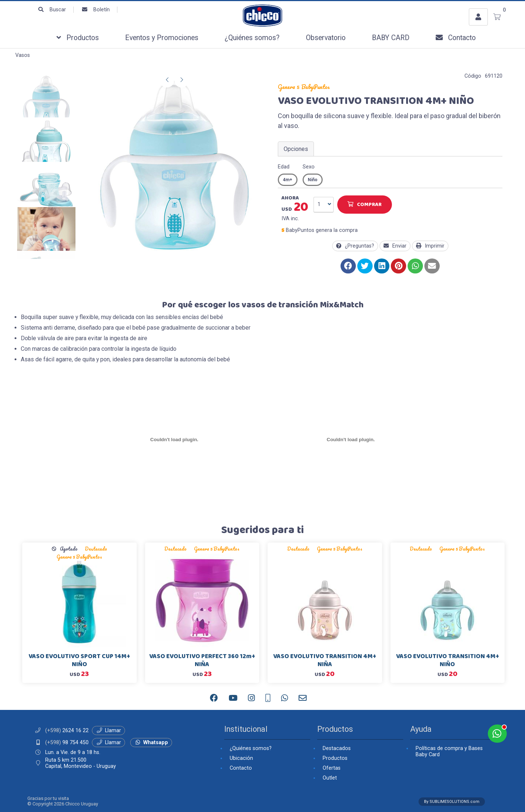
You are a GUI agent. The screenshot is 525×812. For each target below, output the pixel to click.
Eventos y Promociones (162, 38)
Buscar (52, 10)
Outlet (330, 778)
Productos (78, 38)
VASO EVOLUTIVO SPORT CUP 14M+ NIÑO (79, 660)
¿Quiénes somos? (252, 38)
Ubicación (241, 758)
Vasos (23, 55)
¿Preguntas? (355, 246)
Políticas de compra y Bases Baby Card (449, 751)
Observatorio (326, 38)
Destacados (337, 748)
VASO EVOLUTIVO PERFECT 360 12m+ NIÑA (202, 660)
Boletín (95, 10)
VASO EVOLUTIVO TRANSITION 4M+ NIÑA (325, 660)
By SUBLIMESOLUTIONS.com (452, 802)
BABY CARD (391, 38)
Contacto (456, 38)
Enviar (395, 246)
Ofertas (332, 768)
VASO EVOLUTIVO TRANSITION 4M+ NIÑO (448, 660)
